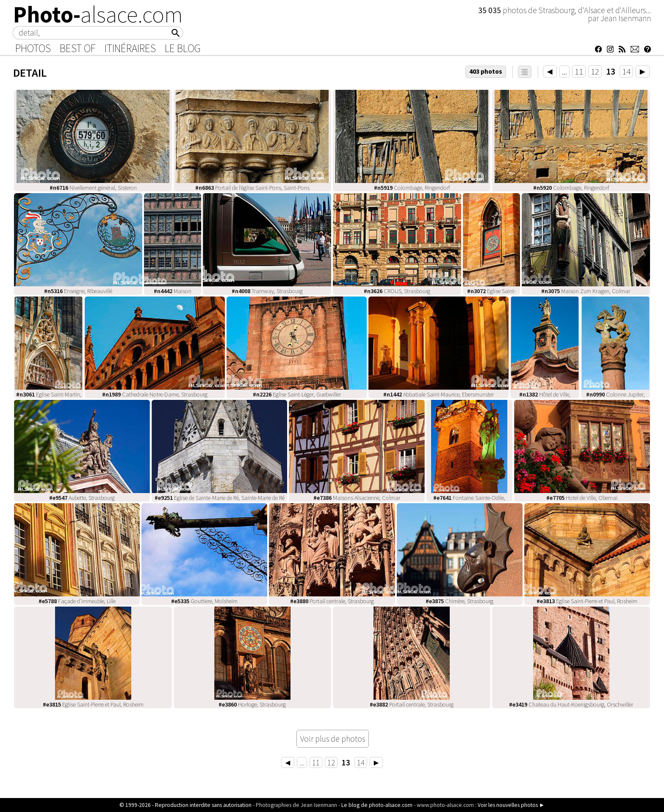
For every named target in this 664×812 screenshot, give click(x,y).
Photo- (98, 14)
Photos (33, 48)
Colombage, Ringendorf (412, 188)
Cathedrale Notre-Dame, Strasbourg (155, 394)
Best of (78, 48)
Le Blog (183, 48)
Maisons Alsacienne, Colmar (357, 498)
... (564, 71)
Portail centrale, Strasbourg (332, 601)
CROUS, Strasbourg (397, 291)
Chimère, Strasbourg (459, 601)
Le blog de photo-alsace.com (377, 805)
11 (579, 71)
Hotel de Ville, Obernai (582, 498)
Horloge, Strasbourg (252, 704)
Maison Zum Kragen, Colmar (586, 291)
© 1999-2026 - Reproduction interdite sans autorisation (185, 805)
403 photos (486, 71)
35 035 (490, 10)
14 (626, 71)
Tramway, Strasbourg (267, 291)
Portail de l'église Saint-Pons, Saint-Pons (252, 188)
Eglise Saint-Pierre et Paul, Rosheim (587, 601)
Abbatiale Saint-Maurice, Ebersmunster (439, 394)
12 (595, 71)
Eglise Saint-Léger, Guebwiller (297, 394)
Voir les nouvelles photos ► (511, 805)
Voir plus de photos (333, 739)
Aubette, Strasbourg (82, 498)
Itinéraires (130, 48)
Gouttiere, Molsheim (204, 601)
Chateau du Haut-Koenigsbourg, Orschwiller (571, 704)
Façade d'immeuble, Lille (77, 601)
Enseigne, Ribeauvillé (78, 291)
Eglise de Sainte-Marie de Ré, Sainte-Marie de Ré (220, 498)
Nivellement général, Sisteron (93, 188)
